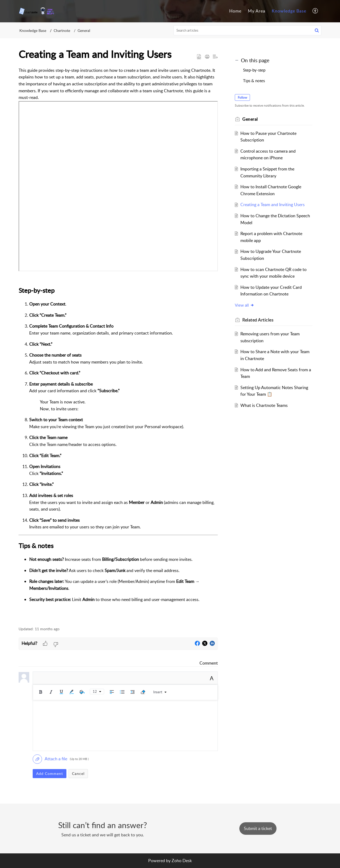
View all (245, 305)
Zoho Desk (182, 861)
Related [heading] (258, 320)
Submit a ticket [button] (258, 828)
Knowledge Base (289, 11)
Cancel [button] (78, 773)
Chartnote (62, 30)
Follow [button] (242, 97)
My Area (257, 11)
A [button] (212, 678)
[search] (248, 30)
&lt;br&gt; (118, 186)
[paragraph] (118, 344)
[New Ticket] (258, 828)
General (84, 30)
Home (235, 11)
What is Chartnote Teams (264, 405)
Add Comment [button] (50, 773)
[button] (315, 11)
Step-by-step (254, 70)
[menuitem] (235, 11)
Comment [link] (209, 663)
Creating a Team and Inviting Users (273, 205)
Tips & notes (254, 81)
